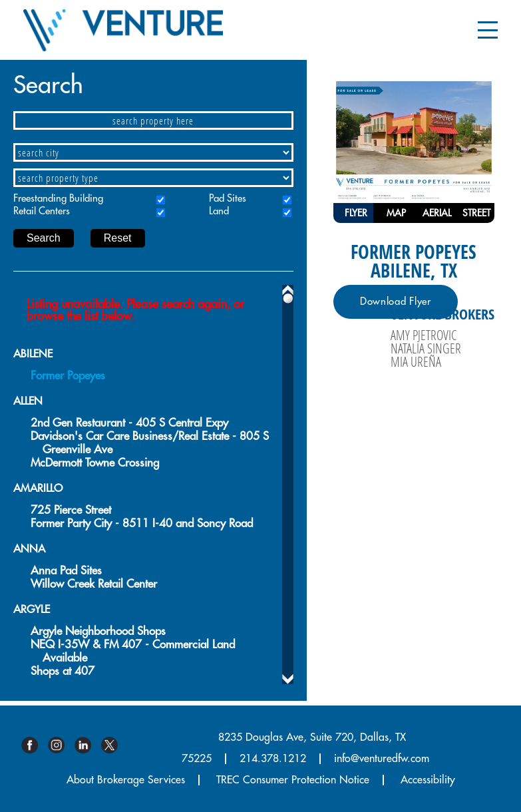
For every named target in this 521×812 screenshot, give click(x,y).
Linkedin (88, 745)
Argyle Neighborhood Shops (98, 631)
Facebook (35, 745)
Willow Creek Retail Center (94, 584)
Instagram (61, 745)
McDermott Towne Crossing (95, 463)
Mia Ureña (416, 361)
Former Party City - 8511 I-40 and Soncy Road (142, 523)
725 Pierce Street (71, 510)
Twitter (114, 745)
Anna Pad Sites (66, 571)
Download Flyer (396, 302)
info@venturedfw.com (382, 759)
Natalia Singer (426, 348)
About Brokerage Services (126, 780)
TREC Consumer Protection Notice (293, 780)
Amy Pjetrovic (424, 335)
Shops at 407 (63, 671)
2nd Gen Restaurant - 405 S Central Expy (129, 423)
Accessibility (428, 780)
